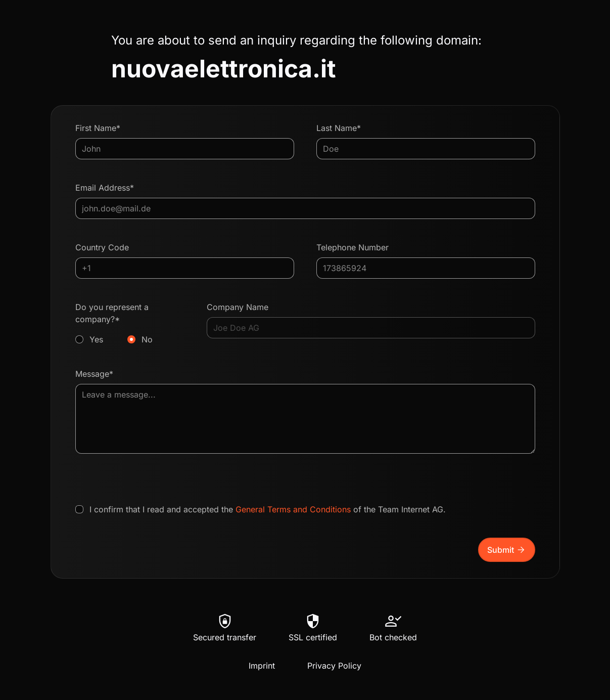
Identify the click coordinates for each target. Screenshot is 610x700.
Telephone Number (353, 247)
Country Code (102, 247)
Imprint (262, 666)
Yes (96, 339)
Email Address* (105, 188)
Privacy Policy (334, 666)
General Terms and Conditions (293, 509)
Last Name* (339, 128)
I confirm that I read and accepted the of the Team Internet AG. (268, 509)
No (147, 339)
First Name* (98, 128)
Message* (94, 374)
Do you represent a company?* (130, 324)
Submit (507, 550)
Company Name (238, 307)
